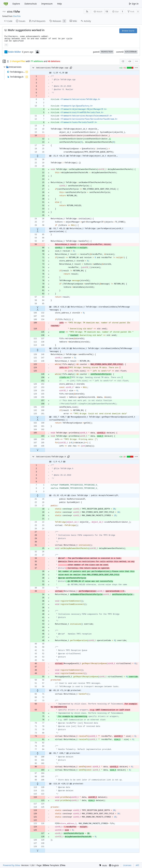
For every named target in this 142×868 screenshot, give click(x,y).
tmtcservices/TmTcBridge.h (51, 457)
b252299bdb (131, 52)
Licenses (127, 865)
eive (10, 12)
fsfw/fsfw (17, 16)
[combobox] (123, 61)
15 (107, 11)
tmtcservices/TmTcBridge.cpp (52, 68)
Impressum (47, 4)
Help (59, 4)
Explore (16, 4)
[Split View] (130, 61)
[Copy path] (71, 68)
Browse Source (128, 31)
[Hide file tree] (4, 61)
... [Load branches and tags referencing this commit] (6, 45)
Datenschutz (31, 4)
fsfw (17, 12)
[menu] (136, 61)
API (137, 865)
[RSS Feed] (87, 12)
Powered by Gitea (12, 865)
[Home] (6, 4)
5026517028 (107, 52)
